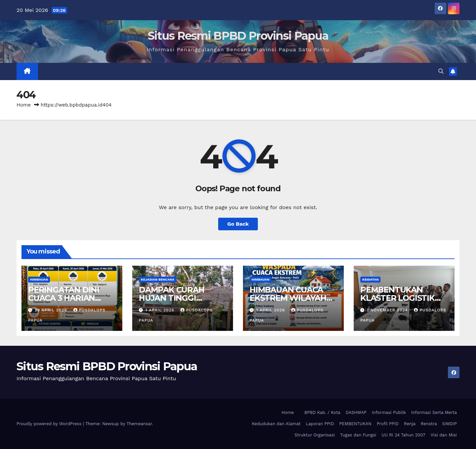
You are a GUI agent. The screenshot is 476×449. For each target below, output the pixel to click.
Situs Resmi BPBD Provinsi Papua (238, 36)
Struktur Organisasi (315, 435)
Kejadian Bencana (158, 279)
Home (24, 105)
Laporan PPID (320, 424)
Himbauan (39, 279)
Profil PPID (388, 424)
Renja (410, 424)
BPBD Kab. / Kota (322, 412)
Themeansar (139, 424)
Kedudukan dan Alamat (276, 424)
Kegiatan (370, 279)
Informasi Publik (389, 412)
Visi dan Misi (444, 435)
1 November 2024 (388, 310)
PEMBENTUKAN (355, 424)
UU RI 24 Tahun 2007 (403, 435)
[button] (441, 71)
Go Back (238, 224)
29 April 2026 (52, 310)
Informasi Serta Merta (434, 412)
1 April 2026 (161, 310)
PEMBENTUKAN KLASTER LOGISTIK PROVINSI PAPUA (397, 298)
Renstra (429, 424)
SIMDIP (450, 424)
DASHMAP (356, 412)
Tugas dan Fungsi (358, 435)
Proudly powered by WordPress (50, 424)
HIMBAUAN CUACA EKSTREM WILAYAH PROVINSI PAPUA (288, 298)
